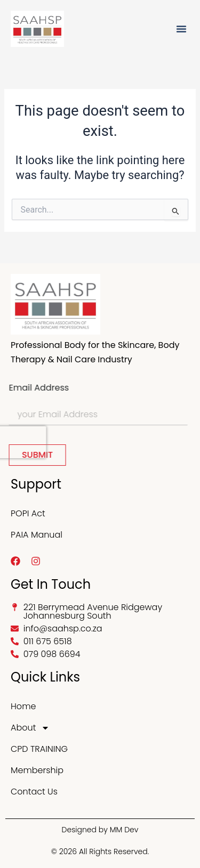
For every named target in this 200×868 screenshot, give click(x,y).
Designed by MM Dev (100, 830)
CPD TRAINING (39, 749)
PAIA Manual (37, 535)
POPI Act (28, 513)
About (30, 728)
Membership (37, 770)
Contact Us (34, 792)
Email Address (35, 388)
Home (23, 706)
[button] (181, 29)
